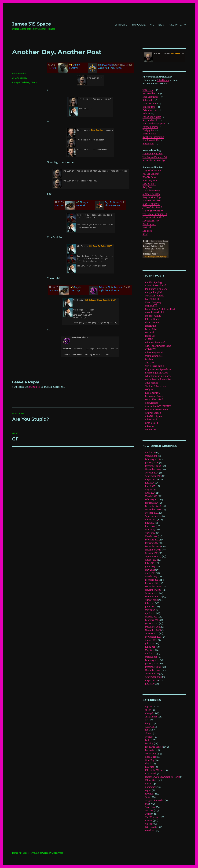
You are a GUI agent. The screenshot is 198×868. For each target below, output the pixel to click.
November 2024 (153, 510)
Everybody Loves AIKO (156, 410)
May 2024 (150, 530)
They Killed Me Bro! (152, 171)
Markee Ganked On (152, 201)
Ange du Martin (150, 120)
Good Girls (150, 757)
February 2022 (152, 620)
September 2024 (153, 516)
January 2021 (152, 664)
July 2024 (150, 523)
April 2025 (150, 493)
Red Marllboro (150, 94)
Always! (16, 82)
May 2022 (150, 610)
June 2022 (150, 607)
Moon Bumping (153, 302)
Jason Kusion (149, 104)
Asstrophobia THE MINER (158, 406)
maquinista (148, 144)
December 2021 (153, 627)
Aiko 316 (149, 426)
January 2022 (152, 623)
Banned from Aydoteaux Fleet (160, 309)
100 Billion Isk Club (155, 312)
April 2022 (150, 613)
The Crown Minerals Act (155, 157)
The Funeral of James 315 (155, 214)
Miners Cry (151, 430)
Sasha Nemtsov (150, 97)
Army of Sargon (153, 413)
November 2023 (153, 550)
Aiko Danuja (163, 80)
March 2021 (151, 657)
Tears (34, 82)
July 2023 (150, 563)
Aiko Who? (176, 25)
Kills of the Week (154, 770)
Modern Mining (153, 316)
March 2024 (151, 536)
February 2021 (152, 660)
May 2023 (150, 570)
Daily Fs (149, 390)
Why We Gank (149, 177)
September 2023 (153, 556)
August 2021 (151, 640)
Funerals (150, 750)
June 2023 (150, 567)
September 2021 (153, 637)
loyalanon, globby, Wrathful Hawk (162, 777)
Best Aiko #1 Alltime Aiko (158, 379)
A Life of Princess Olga (154, 161)
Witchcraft (150, 827)
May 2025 (150, 489)
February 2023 (152, 580)
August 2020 (151, 680)
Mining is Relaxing (151, 194)
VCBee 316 (148, 90)
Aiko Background (154, 353)
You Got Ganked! (151, 174)
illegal (148, 764)
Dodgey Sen (148, 130)
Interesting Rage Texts (157, 373)
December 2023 (153, 546)
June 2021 (150, 647)
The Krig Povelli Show (153, 211)
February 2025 (152, 500)
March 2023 (151, 577)
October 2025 (152, 473)
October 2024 (152, 513)
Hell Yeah (147, 231)
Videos (148, 824)
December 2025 (153, 466)
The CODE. (139, 25)
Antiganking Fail (154, 292)
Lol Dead (149, 333)
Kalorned (147, 100)
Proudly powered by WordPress (47, 853)
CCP (147, 730)
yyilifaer (147, 114)
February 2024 (152, 540)
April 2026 (150, 453)
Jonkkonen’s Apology (156, 289)
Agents (149, 707)
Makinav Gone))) (154, 356)
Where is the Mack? (155, 343)
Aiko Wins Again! (154, 416)
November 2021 (153, 630)
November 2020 (153, 670)
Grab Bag (26, 82)
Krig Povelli (151, 774)
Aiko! (145, 234)
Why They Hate (150, 181)
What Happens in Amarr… (158, 376)
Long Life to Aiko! (154, 400)
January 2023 (152, 583)
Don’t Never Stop (151, 221)
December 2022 (153, 587)
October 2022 (152, 593)
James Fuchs (149, 107)
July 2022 (150, 603)
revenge (149, 794)
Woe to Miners (149, 224)
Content (149, 737)
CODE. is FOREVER (151, 204)
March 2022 (151, 617)
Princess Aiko (19, 73)
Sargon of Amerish (155, 800)
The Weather (152, 817)
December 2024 (153, 506)
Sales (148, 797)
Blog (161, 25)
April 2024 (150, 533)
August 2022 (151, 600)
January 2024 (152, 543)
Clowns (149, 733)
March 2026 (151, 456)
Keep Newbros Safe (152, 197)
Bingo (148, 723)
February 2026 (152, 459)
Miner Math (151, 780)
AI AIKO (149, 339)
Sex (147, 804)
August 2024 (151, 520)
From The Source (154, 747)
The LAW (150, 363)
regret (148, 790)
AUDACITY (150, 349)
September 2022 (153, 597)
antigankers (151, 717)
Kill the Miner (152, 319)
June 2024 (150, 526)
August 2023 (151, 560)
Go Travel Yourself (154, 296)
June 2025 (150, 486)
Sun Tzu (149, 811)
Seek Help (147, 227)
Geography (151, 754)
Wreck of (150, 831)
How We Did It (149, 184)
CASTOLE (150, 727)
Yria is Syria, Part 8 (154, 366)
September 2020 (153, 677)
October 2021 (152, 633)
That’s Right (151, 383)
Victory (149, 821)
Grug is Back (151, 423)
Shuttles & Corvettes (155, 386)
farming (149, 744)
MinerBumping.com (153, 154)
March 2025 (151, 496)
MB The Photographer (154, 124)
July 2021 (150, 644)
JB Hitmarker (149, 134)
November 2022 (153, 590)
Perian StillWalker (152, 117)
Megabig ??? (151, 306)
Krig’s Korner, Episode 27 (158, 369)
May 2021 (150, 650)
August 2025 (151, 479)
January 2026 (152, 463)
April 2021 (150, 654)
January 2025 (152, 503)
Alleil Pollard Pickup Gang (158, 346)
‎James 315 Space (32, 24)
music (148, 784)
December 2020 (153, 667)
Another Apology (154, 282)
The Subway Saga (151, 191)
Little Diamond (153, 323)
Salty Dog (147, 187)
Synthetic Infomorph (153, 137)
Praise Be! (150, 336)
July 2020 (150, 684)
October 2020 (152, 674)
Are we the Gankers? (155, 286)
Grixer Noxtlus (150, 110)
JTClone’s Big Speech (152, 207)
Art (152, 25)
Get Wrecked (152, 403)
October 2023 (152, 553)
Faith (148, 740)
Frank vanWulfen (151, 140)
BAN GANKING (153, 393)
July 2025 (150, 483)
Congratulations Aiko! (153, 217)
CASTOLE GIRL (153, 299)
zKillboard (121, 25)
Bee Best (149, 359)
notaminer (150, 787)
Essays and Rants (154, 396)
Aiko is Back (151, 420)
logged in (34, 387)
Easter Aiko (151, 329)
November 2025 (153, 469)
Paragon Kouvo (150, 127)
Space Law (150, 807)
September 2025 (153, 476)
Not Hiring (150, 326)
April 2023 (150, 573)
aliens (148, 710)
